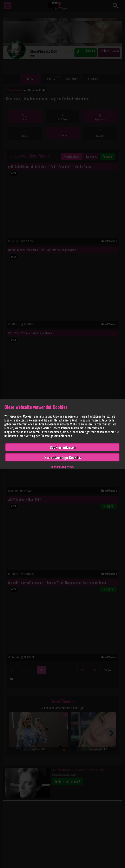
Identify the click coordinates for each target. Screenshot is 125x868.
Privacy (70, 467)
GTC (62, 467)
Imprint (55, 467)
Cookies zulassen (63, 447)
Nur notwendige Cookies (63, 457)
